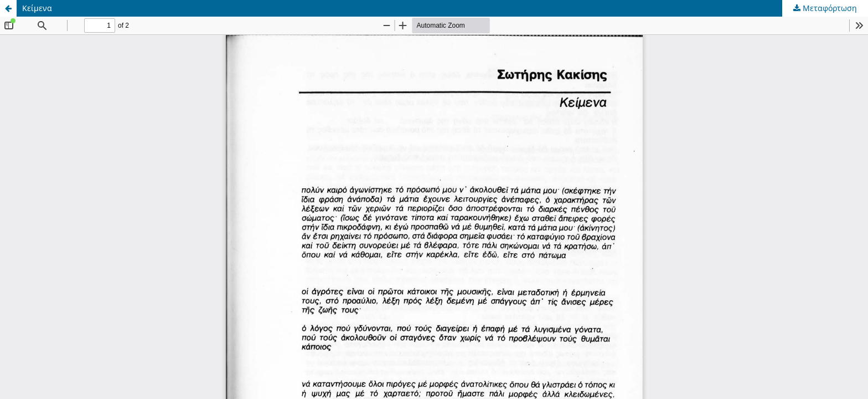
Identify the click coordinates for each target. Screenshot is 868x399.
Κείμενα (37, 8)
